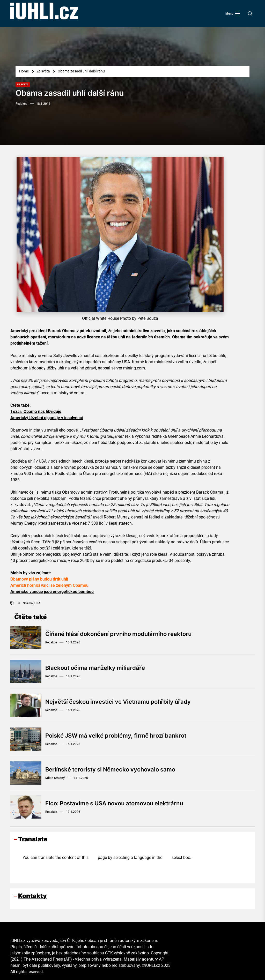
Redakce (21, 104)
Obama (28, 603)
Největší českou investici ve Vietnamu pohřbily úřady (118, 702)
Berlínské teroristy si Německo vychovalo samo (110, 769)
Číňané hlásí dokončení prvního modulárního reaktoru (118, 634)
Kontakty (32, 896)
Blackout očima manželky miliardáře (95, 668)
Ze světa (23, 84)
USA (37, 603)
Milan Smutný (55, 778)
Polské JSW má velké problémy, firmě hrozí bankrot (116, 736)
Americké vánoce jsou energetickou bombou (52, 592)
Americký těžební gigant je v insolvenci (47, 418)
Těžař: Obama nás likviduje (36, 411)
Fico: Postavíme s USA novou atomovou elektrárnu (114, 803)
